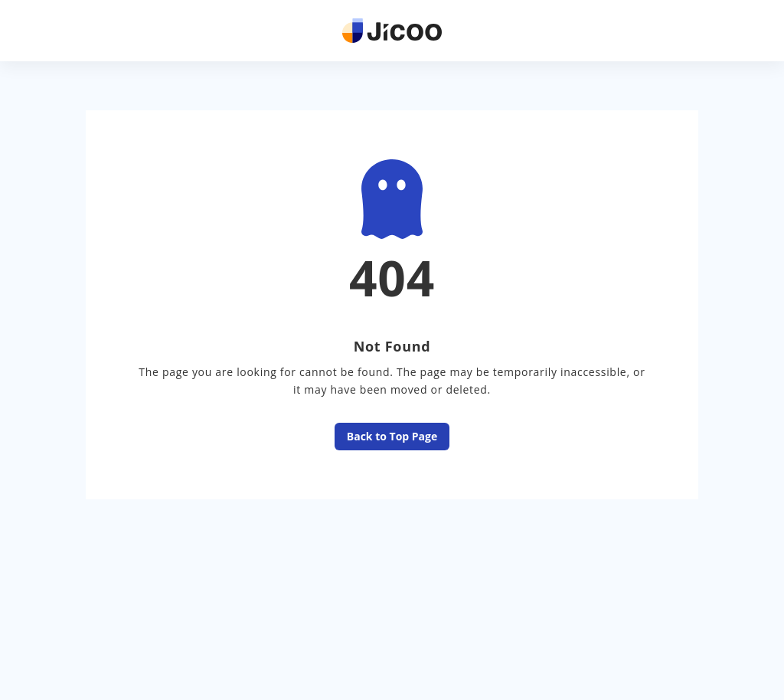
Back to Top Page (392, 437)
